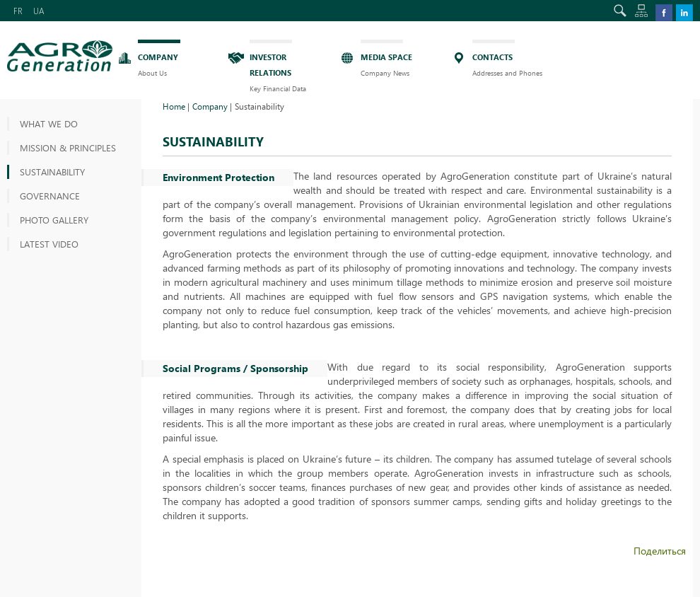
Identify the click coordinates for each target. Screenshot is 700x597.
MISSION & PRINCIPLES (68, 147)
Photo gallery (54, 220)
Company (210, 106)
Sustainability (52, 172)
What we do (49, 123)
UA (39, 11)
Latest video (49, 244)
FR (18, 11)
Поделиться (660, 551)
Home (174, 106)
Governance (50, 196)
